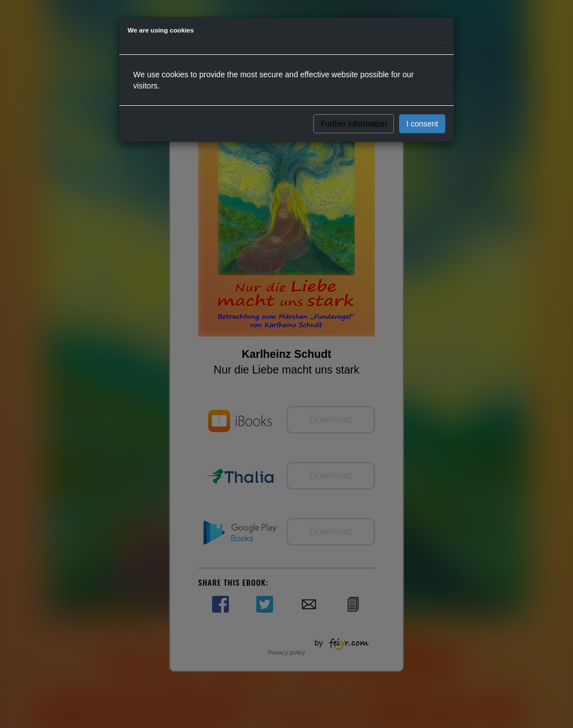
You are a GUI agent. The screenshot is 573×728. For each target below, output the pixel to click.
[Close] (442, 40)
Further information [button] (354, 124)
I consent (422, 124)
